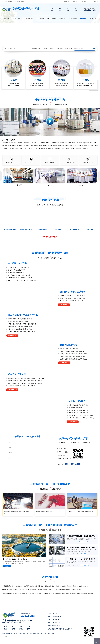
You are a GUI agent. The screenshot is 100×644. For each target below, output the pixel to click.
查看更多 (7, 566)
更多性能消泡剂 (86, 594)
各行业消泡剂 (85, 2)
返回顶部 (97, 643)
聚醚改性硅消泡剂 (43, 590)
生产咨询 (64, 305)
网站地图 (75, 2)
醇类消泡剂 (52, 590)
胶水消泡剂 (41, 586)
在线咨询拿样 (73, 422)
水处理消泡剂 (45, 49)
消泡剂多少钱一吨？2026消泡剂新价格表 (81, 559)
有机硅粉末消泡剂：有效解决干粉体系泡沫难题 (82, 547)
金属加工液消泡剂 (50, 586)
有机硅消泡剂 (17, 590)
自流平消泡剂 (57, 594)
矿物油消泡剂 (33, 590)
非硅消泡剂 (59, 590)
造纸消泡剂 (76, 586)
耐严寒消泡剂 (65, 594)
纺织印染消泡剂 (67, 586)
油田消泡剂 (83, 586)
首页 (11, 49)
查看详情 (84, 542)
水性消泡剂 (42, 594)
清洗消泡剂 (53, 49)
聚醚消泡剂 (25, 590)
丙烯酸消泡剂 (67, 590)
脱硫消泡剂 (59, 586)
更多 (89, 586)
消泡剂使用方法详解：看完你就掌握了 (15, 559)
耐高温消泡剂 (17, 594)
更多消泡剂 (75, 590)
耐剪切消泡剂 (34, 594)
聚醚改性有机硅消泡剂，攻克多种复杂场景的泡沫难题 (82, 536)
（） (58, 642)
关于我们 (16, 49)
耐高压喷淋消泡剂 (75, 594)
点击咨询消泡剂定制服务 (50, 237)
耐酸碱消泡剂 (26, 594)
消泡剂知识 (95, 2)
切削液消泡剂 (68, 49)
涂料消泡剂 (60, 49)
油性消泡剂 (49, 594)
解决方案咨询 (12, 335)
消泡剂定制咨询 (12, 390)
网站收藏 (66, 2)
